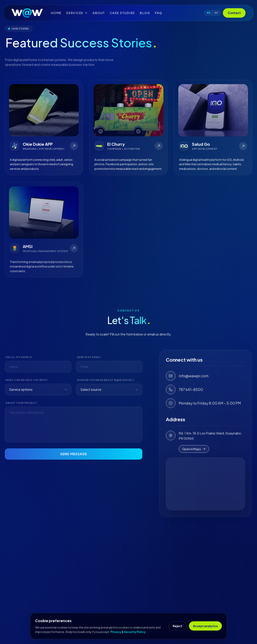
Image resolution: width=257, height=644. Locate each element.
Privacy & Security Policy (128, 632)
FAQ (158, 13)
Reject (177, 626)
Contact (234, 13)
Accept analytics (205, 626)
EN (209, 13)
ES (216, 13)
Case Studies (122, 13)
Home (56, 13)
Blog (145, 13)
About (99, 13)
